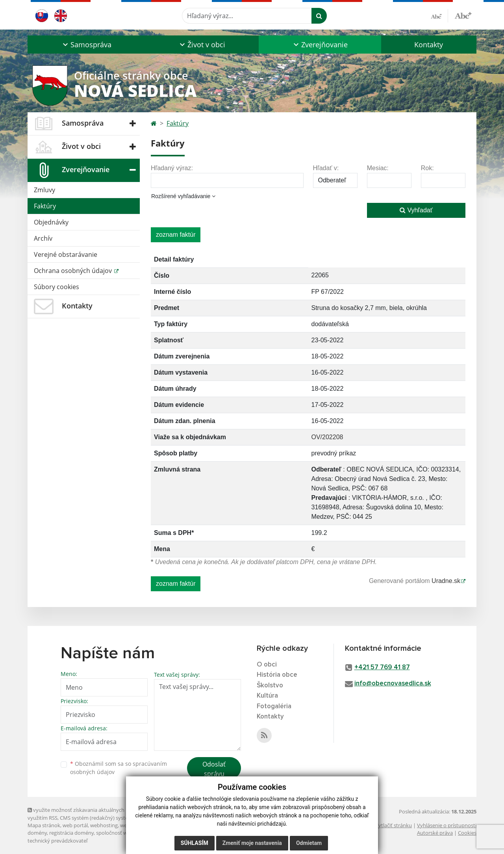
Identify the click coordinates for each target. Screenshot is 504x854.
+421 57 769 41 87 (382, 667)
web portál (75, 825)
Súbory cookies (57, 287)
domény (37, 833)
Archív (43, 238)
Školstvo (270, 686)
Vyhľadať (416, 210)
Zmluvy (44, 190)
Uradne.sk (446, 581)
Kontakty (429, 45)
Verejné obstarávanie (66, 254)
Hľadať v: (326, 168)
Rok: (427, 168)
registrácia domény (71, 833)
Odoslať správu (214, 769)
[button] (86, 45)
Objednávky (51, 222)
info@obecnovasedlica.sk (393, 684)
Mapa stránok (44, 825)
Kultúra (267, 696)
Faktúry (45, 206)
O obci (267, 665)
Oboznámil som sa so (119, 768)
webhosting (104, 825)
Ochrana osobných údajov (74, 271)
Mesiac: (378, 168)
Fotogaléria (274, 706)
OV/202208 (327, 437)
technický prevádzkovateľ (57, 841)
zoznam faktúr (176, 235)
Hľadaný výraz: (172, 168)
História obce (277, 675)
